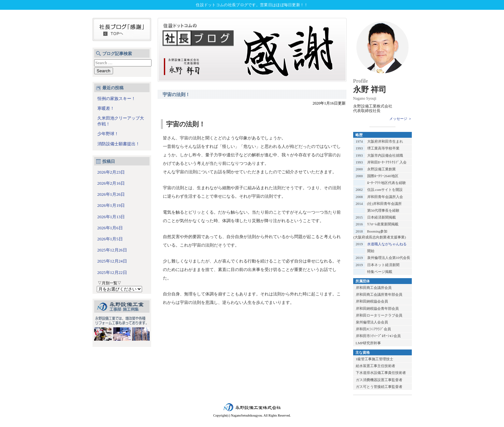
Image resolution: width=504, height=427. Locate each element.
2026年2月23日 (111, 172)
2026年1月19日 (111, 205)
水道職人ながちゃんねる (387, 244)
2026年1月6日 (110, 228)
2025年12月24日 (112, 261)
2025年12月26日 (112, 250)
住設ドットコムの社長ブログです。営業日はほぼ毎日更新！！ (252, 5)
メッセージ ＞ (401, 119)
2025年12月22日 (112, 272)
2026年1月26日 (111, 194)
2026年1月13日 (111, 217)
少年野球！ (108, 134)
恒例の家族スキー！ (116, 99)
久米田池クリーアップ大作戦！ (121, 121)
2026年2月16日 (111, 183)
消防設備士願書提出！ (119, 144)
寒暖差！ (106, 108)
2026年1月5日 (110, 239)
